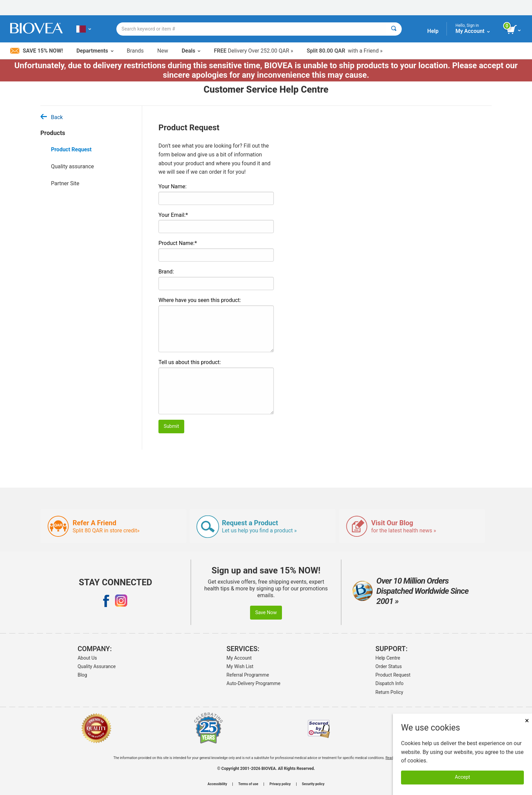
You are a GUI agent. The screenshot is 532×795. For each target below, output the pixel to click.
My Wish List (240, 666)
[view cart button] (514, 30)
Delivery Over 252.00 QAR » (253, 51)
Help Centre (388, 658)
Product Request (71, 149)
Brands (135, 51)
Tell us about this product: (190, 362)
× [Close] (527, 721)
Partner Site (65, 183)
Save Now (266, 613)
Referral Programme (248, 675)
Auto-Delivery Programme (254, 683)
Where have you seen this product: (200, 300)
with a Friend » (345, 51)
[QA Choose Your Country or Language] (84, 29)
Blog (82, 675)
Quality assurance (72, 166)
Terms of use (248, 784)
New (163, 51)
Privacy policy (280, 784)
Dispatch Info (390, 683)
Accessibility (217, 784)
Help (433, 31)
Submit (171, 426)
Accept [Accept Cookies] (463, 777)
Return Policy (389, 692)
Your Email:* (173, 215)
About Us (87, 658)
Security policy (313, 784)
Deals (191, 51)
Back (52, 117)
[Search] (394, 29)
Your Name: (173, 186)
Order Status (389, 666)
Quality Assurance (97, 666)
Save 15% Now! (36, 51)
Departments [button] (95, 51)
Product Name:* (178, 243)
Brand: (166, 272)
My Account (239, 658)
